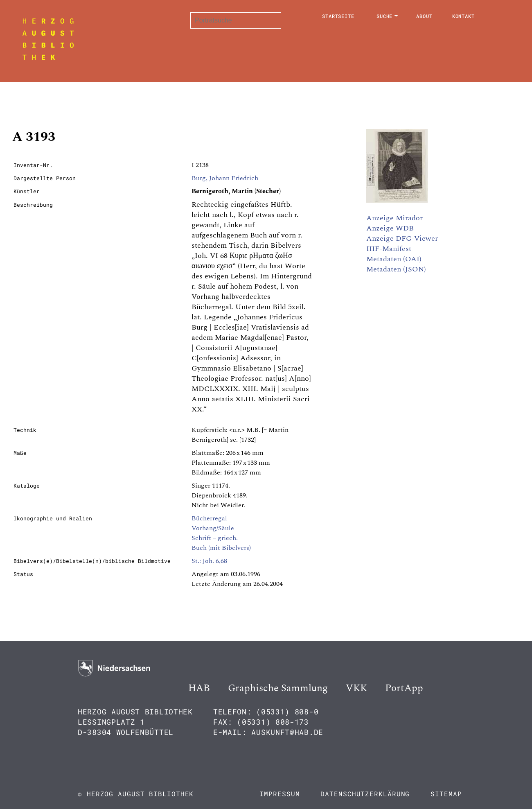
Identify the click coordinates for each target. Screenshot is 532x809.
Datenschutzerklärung (365, 794)
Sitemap (446, 794)
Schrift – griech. (215, 538)
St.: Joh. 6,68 (209, 561)
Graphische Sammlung (278, 688)
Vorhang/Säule (213, 528)
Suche (385, 16)
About (424, 16)
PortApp (404, 688)
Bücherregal (209, 518)
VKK (356, 688)
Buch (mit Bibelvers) (221, 548)
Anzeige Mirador (394, 218)
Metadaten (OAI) (394, 259)
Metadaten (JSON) (396, 269)
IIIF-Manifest (389, 249)
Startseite (338, 16)
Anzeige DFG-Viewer (402, 238)
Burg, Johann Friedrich (225, 178)
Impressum (280, 794)
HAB (199, 688)
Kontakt (463, 16)
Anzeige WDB (390, 228)
